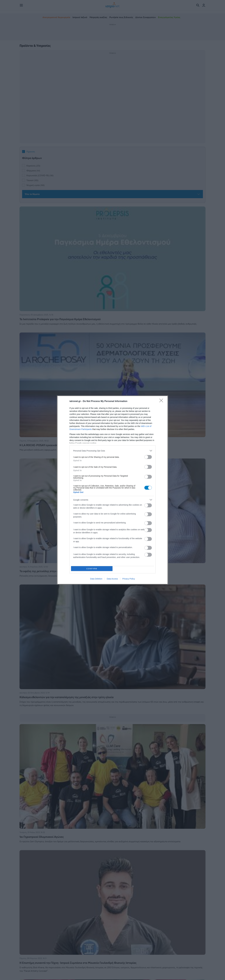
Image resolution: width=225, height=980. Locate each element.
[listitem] (113, 451)
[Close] (162, 401)
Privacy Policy (129, 579)
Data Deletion (96, 579)
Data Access (112, 579)
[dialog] (113, 490)
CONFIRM (92, 569)
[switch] (148, 457)
